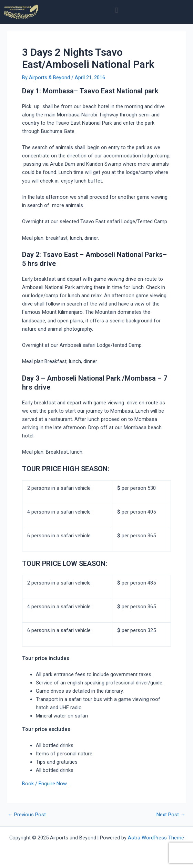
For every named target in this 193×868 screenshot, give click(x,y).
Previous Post (27, 815)
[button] (117, 10)
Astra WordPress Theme (156, 838)
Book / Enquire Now (44, 784)
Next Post (171, 815)
